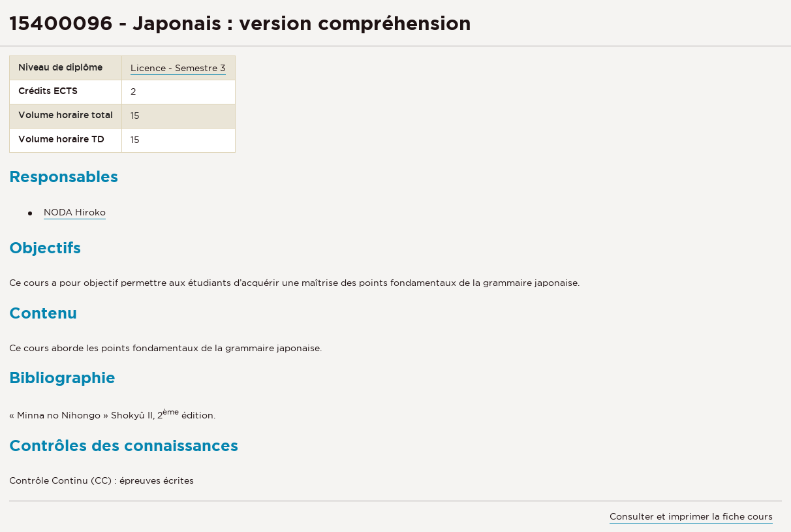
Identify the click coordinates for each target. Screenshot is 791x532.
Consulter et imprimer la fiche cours (691, 516)
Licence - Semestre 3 (178, 68)
